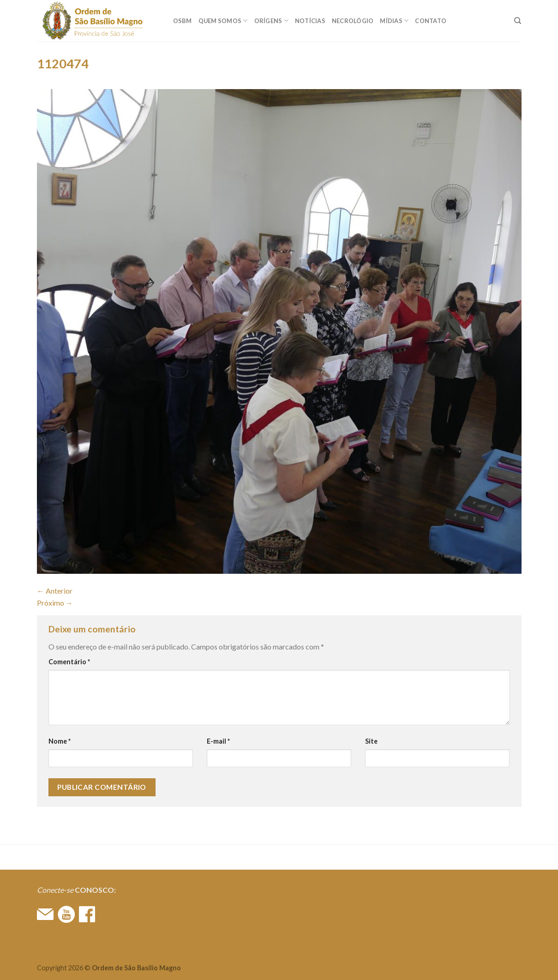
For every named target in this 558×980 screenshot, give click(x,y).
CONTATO (431, 21)
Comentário (69, 662)
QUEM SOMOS (223, 21)
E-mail (218, 741)
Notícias (310, 21)
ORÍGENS (271, 21)
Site (371, 741)
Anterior (55, 591)
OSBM (183, 21)
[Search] (518, 21)
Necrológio (353, 21)
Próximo (55, 603)
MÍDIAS (394, 21)
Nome (60, 741)
